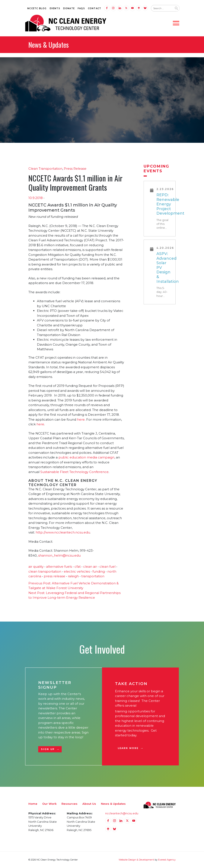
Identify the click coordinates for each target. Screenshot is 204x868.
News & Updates (113, 804)
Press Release (75, 169)
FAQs (81, 8)
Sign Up (48, 749)
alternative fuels (59, 567)
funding (99, 571)
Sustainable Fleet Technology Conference (74, 472)
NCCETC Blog (37, 8)
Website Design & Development (136, 860)
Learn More (128, 748)
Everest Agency (167, 860)
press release (55, 576)
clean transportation (45, 571)
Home (33, 804)
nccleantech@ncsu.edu (122, 813)
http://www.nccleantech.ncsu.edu (63, 532)
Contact (95, 8)
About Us (89, 804)
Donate (69, 8)
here (81, 419)
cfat (78, 567)
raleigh (73, 576)
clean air (90, 567)
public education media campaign (86, 457)
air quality (36, 567)
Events (55, 8)
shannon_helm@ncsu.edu (59, 555)
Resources (69, 804)
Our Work (49, 804)
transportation (93, 576)
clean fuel (107, 567)
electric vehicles (77, 571)
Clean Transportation (45, 169)
